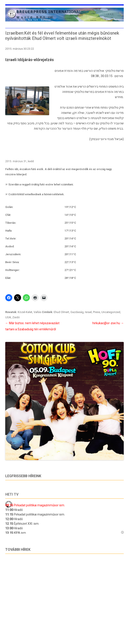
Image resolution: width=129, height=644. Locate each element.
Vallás (37, 312)
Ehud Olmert (61, 312)
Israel (88, 312)
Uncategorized (111, 312)
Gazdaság (77, 312)
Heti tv (12, 494)
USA (8, 317)
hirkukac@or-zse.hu (108, 323)
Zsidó (16, 317)
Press (97, 312)
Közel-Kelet (25, 312)
